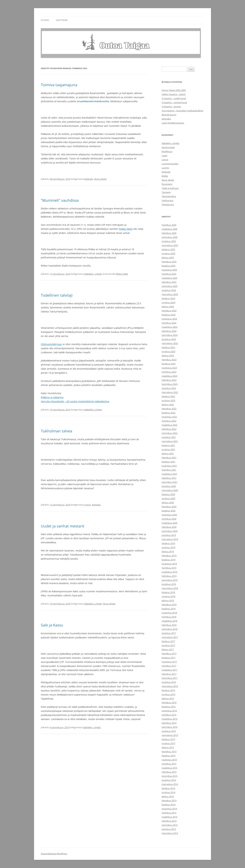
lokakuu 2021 (168, 445)
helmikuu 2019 (169, 576)
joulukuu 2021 (169, 437)
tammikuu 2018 (170, 629)
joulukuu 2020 (169, 486)
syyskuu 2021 (168, 449)
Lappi (164, 155)
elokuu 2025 (168, 258)
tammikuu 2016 (170, 727)
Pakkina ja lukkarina (52, 397)
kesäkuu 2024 (169, 315)
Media (165, 176)
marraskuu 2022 (170, 392)
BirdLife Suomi (169, 115)
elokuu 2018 (168, 600)
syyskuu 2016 (168, 694)
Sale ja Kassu (52, 625)
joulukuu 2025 (169, 241)
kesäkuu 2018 (169, 609)
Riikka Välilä (126, 229)
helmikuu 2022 (169, 429)
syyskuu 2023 (168, 351)
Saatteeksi (62, 20)
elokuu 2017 (168, 649)
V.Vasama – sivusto (171, 106)
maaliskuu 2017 (169, 670)
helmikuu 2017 (169, 674)
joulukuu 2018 (169, 584)
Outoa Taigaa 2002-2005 (174, 90)
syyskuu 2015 (168, 743)
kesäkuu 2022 (169, 413)
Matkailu (89, 179)
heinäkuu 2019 (169, 556)
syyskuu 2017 (168, 645)
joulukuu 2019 (169, 535)
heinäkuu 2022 (169, 409)
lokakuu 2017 (168, 641)
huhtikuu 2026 (169, 225)
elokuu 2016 (168, 698)
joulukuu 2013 (169, 829)
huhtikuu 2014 (169, 813)
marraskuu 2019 (170, 539)
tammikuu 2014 (170, 825)
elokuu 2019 (168, 551)
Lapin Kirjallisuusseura (173, 123)
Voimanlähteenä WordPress (54, 854)
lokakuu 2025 (168, 249)
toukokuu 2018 (169, 613)
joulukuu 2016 (169, 682)
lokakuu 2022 (168, 396)
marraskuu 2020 (170, 490)
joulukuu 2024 (169, 290)
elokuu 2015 (168, 747)
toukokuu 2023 (169, 368)
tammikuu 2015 (170, 776)
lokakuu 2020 (168, 494)
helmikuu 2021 (169, 478)
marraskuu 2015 (170, 735)
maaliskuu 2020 (169, 523)
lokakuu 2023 (168, 347)
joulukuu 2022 (169, 388)
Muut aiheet (100, 179)
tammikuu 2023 (170, 384)
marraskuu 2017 (170, 637)
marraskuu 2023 (170, 343)
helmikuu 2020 (169, 527)
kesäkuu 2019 (169, 560)
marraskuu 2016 (170, 686)
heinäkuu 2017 (169, 654)
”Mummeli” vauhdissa (60, 200)
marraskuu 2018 (170, 588)
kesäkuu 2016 (169, 707)
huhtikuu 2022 (169, 421)
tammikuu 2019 (170, 580)
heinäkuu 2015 (169, 751)
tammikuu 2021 (170, 482)
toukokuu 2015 (169, 760)
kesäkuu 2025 (169, 266)
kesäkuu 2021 (169, 462)
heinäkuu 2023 (169, 360)
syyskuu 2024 (168, 302)
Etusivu (45, 20)
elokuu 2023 (168, 356)
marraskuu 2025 (170, 245)
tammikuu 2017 (170, 678)
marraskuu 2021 (170, 441)
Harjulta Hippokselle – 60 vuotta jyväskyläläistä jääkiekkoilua (75, 401)
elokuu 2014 (168, 796)
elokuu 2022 (168, 404)
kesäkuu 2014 (169, 805)
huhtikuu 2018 (169, 617)
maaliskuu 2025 (169, 278)
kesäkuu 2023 (169, 364)
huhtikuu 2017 (169, 666)
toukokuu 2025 (169, 270)
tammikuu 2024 (170, 335)
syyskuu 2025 (168, 253)
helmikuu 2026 (169, 233)
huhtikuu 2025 (169, 274)
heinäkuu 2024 (169, 311)
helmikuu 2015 (169, 772)
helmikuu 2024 (169, 331)
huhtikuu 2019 (169, 568)
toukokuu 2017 (169, 662)
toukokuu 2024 (169, 319)
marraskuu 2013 (170, 833)
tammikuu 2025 (170, 286)
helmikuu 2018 (169, 625)
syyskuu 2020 (168, 498)
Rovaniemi (167, 184)
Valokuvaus (168, 200)
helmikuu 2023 (169, 380)
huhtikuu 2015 (169, 764)
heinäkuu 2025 (169, 262)
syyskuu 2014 (168, 792)
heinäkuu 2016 (169, 702)
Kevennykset (168, 147)
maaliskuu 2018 (169, 621)
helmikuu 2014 (169, 821)
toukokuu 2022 (169, 417)
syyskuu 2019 (168, 547)
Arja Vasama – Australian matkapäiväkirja (182, 111)
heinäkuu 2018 (169, 605)
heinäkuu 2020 (169, 507)
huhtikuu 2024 (169, 323)
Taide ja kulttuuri (170, 188)
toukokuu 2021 (169, 466)
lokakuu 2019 (168, 543)
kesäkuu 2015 (169, 756)
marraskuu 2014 (170, 784)
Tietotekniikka (169, 196)
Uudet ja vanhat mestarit (63, 526)
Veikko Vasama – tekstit (174, 94)
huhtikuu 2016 (169, 715)
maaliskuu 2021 (169, 474)
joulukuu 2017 (169, 633)
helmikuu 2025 (169, 282)
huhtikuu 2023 (169, 372)
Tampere (166, 192)
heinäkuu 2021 (169, 458)
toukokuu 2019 (169, 564)
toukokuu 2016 (169, 711)
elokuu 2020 (168, 502)
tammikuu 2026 (170, 237)
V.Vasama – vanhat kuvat (174, 102)
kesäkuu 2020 (169, 511)
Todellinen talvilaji (57, 295)
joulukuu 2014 (169, 780)
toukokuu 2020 (169, 515)
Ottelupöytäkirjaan (51, 344)
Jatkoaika (166, 119)
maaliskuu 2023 (169, 376)
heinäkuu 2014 (169, 800)
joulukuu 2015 (169, 731)
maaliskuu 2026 (169, 229)
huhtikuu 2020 (169, 519)
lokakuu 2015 (168, 739)
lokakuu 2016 (168, 690)
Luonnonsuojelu (170, 164)
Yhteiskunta (168, 204)
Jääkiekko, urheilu (93, 274)
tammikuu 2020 (170, 531)
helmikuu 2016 (169, 723)
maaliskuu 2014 (169, 817)
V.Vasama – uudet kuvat (174, 98)
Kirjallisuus (167, 151)
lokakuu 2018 (168, 592)
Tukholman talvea (56, 431)
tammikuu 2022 (170, 433)
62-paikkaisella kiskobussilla (93, 101)
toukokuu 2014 (169, 809)
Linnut (88, 505)
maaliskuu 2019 (169, 572)
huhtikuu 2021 (169, 470)
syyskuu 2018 (168, 596)
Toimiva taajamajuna (59, 85)
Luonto (165, 168)
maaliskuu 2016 (169, 719)
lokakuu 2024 (168, 298)
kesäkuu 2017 (169, 658)
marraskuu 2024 (170, 294)
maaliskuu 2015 (169, 768)
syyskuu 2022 (168, 400)
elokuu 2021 (168, 453)
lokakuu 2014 (168, 788)
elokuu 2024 (168, 307)
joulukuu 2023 (169, 339)
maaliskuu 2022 (169, 425)
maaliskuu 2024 (169, 327)
